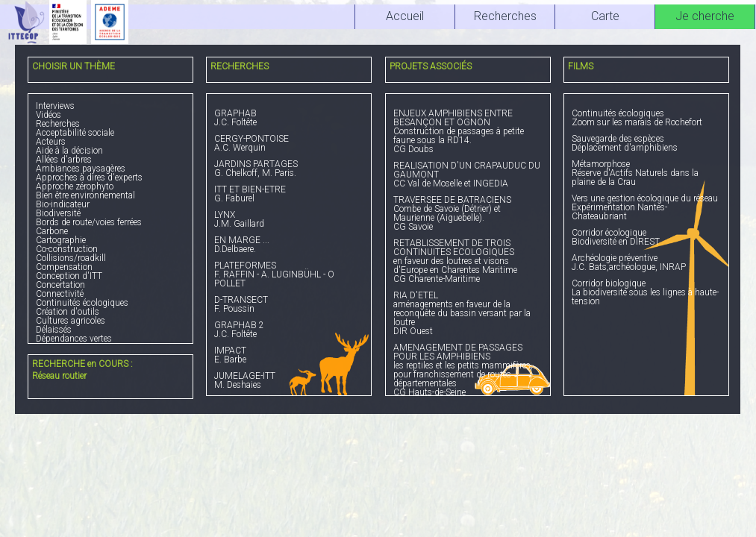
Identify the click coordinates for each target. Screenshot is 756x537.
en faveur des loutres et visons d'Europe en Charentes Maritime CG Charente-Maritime (468, 261)
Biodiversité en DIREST (646, 238)
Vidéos (49, 115)
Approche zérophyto (75, 186)
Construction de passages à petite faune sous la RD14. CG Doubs (468, 132)
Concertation (60, 285)
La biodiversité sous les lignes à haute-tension (646, 293)
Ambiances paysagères (81, 169)
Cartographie (61, 240)
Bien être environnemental (85, 195)
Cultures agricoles (71, 321)
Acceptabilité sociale (75, 133)
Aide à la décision (69, 151)
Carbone (52, 231)
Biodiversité (58, 213)
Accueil (405, 16)
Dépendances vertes (74, 339)
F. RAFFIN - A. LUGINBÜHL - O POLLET (289, 275)
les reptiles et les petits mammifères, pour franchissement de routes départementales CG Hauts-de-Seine (468, 370)
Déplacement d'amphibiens (646, 144)
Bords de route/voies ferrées (89, 222)
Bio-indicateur (63, 204)
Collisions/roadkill (71, 258)
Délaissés (54, 330)
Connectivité (60, 294)
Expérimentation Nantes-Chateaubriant (646, 208)
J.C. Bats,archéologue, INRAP (646, 263)
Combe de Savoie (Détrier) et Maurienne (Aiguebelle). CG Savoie (468, 214)
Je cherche (705, 16)
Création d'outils (68, 312)
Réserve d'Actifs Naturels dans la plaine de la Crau (646, 173)
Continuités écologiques (82, 303)
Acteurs (51, 142)
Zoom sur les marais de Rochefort (646, 118)
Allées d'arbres (64, 160)
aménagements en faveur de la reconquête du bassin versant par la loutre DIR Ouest (468, 314)
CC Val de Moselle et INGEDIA (468, 175)
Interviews (55, 106)
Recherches (58, 124)
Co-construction (67, 249)
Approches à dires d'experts (89, 178)
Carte (605, 16)
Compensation (64, 267)
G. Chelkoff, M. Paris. (289, 169)
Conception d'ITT (69, 276)
